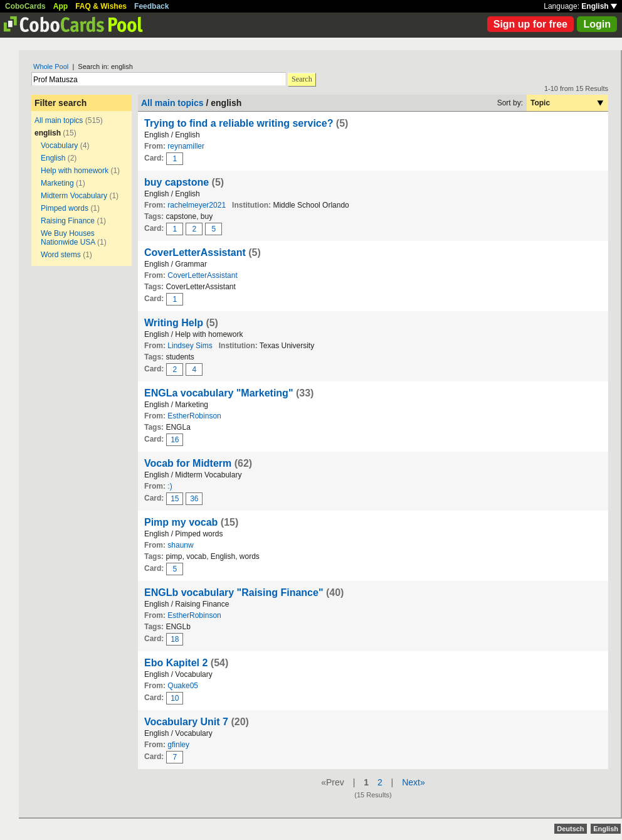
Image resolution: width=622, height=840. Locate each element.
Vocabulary (59, 146)
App (61, 6)
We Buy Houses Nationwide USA (68, 238)
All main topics (59, 120)
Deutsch (570, 829)
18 (175, 639)
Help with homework (75, 171)
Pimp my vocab (181, 522)
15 (175, 499)
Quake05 (183, 686)
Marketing (57, 183)
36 (194, 499)
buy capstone (177, 182)
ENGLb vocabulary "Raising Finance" (234, 593)
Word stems (61, 255)
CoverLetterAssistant (195, 253)
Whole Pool (51, 66)
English (599, 6)
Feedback (151, 6)
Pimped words (65, 208)
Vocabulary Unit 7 (187, 722)
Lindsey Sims (190, 346)
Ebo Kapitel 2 (176, 663)
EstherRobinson (194, 416)
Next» (414, 782)
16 (175, 440)
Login (597, 24)
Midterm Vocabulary (74, 196)
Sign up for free (530, 24)
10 (175, 698)
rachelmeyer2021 (197, 205)
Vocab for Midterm (188, 463)
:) (170, 486)
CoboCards (25, 6)
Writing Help (174, 323)
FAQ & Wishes (101, 6)
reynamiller (186, 146)
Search (302, 79)
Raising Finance (68, 221)
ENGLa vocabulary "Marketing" (219, 393)
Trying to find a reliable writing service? (240, 123)
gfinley (178, 745)
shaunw (180, 545)
